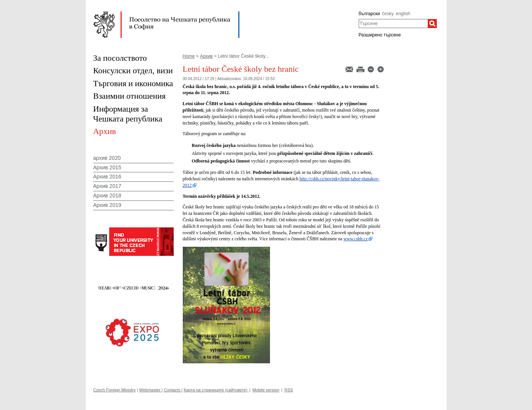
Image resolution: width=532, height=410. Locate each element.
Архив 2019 (107, 205)
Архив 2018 (107, 196)
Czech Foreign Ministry (115, 390)
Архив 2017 (107, 186)
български (369, 14)
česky (388, 14)
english (403, 14)
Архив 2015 (107, 167)
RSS (289, 390)
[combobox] (393, 24)
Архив (206, 56)
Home (189, 56)
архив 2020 (107, 158)
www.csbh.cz (356, 239)
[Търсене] (432, 24)
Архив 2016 (107, 177)
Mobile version (266, 390)
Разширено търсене (380, 35)
